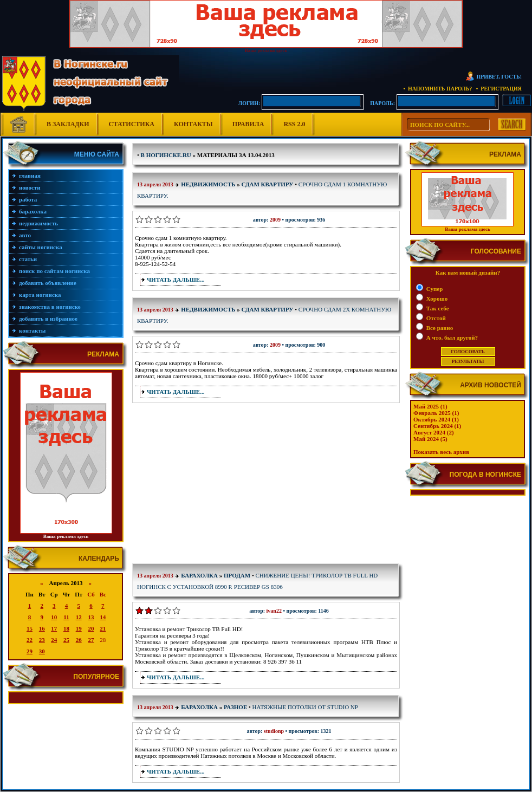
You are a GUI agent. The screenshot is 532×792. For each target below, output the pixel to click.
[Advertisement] (218, 485)
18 (66, 628)
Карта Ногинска (40, 295)
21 (103, 628)
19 (79, 628)
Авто (25, 235)
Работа (28, 199)
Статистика (132, 124)
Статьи (28, 259)
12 (79, 617)
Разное (235, 707)
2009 (275, 220)
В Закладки (68, 124)
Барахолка (33, 211)
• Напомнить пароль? (437, 89)
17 (54, 628)
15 (30, 628)
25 (66, 640)
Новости (30, 187)
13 (91, 617)
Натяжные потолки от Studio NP (305, 707)
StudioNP (274, 731)
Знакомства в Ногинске (50, 307)
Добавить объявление (48, 283)
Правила (248, 124)
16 (42, 628)
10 (54, 617)
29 (30, 651)
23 (42, 640)
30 (42, 651)
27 (91, 640)
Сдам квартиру (268, 184)
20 (91, 628)
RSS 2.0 (294, 124)
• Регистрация (499, 89)
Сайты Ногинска (41, 247)
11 (66, 617)
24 (54, 640)
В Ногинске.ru (166, 155)
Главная (30, 176)
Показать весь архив (441, 452)
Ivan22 (274, 611)
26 (79, 640)
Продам (237, 575)
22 (30, 640)
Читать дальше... (176, 280)
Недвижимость (38, 223)
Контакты (193, 124)
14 (103, 617)
